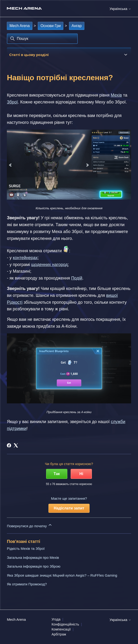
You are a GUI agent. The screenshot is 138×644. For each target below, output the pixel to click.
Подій (77, 278)
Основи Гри (51, 26)
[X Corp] (16, 445)
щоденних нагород (50, 265)
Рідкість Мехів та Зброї (26, 548)
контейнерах (25, 258)
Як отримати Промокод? (27, 584)
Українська (120, 9)
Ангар (77, 26)
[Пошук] (42, 39)
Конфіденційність (65, 624)
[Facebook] (9, 445)
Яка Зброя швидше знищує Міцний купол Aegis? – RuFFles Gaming (62, 575)
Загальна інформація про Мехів (33, 558)
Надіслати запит (69, 508)
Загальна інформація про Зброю (34, 566)
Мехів (116, 95)
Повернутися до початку (30, 525)
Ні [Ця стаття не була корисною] (81, 474)
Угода (56, 619)
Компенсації (61, 629)
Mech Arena (19, 26)
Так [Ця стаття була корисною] (57, 474)
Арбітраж (59, 634)
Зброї (12, 102)
